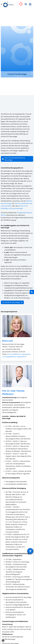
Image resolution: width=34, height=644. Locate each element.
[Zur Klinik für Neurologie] (12, 302)
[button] (3, 641)
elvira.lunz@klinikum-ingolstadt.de (19, 354)
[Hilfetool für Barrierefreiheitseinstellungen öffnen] (30, 551)
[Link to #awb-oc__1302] (21, 5)
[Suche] (26, 4)
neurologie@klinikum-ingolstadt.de (14, 357)
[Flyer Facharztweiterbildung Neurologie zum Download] (17, 159)
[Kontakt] (32, 292)
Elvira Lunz (7, 341)
